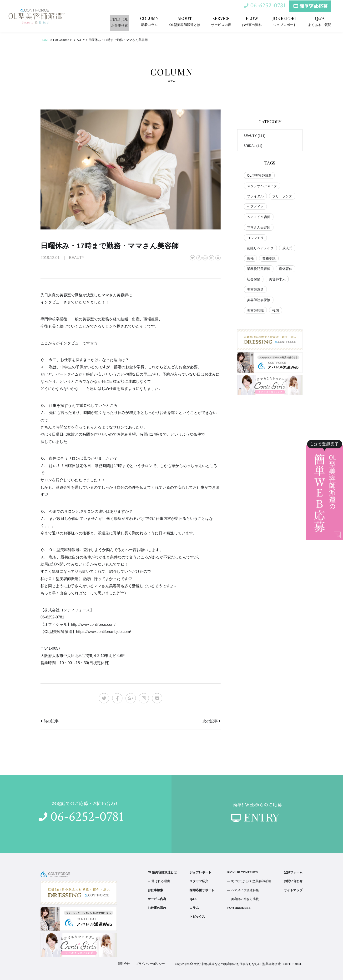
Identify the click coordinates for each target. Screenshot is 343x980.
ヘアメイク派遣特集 (245, 890)
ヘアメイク (255, 207)
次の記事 (210, 721)
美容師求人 (277, 279)
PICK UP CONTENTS (242, 872)
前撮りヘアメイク (260, 248)
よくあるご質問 (320, 21)
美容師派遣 (255, 289)
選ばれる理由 (161, 881)
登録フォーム (293, 872)
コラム (194, 908)
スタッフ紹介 (199, 881)
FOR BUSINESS (239, 908)
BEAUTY (250, 136)
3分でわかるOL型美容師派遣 (251, 881)
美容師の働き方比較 (245, 899)
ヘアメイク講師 (259, 217)
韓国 (276, 310)
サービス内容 (225, 21)
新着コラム (156, 21)
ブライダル (255, 196)
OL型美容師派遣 (259, 175)
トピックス (197, 917)
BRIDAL (249, 146)
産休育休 (286, 269)
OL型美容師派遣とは (190, 21)
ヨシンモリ (255, 238)
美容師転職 (255, 310)
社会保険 (254, 279)
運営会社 (124, 964)
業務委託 (269, 259)
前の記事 (51, 721)
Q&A (193, 899)
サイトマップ (293, 890)
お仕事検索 (127, 21)
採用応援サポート (202, 890)
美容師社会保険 (259, 300)
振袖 (250, 259)
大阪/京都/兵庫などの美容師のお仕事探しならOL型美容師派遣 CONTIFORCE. (248, 964)
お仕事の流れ (254, 21)
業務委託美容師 (259, 269)
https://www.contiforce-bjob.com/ (103, 632)
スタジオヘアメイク (262, 186)
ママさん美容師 (259, 227)
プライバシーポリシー (150, 964)
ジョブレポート (287, 21)
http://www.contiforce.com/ (93, 624)
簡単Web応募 (310, 7)
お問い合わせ (293, 881)
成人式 (287, 248)
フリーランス (282, 196)
